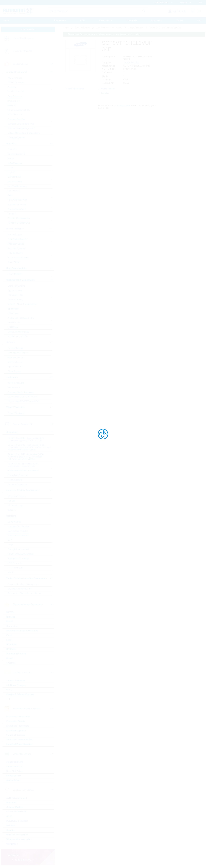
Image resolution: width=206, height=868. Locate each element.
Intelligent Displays (16, 685)
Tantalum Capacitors (17, 484)
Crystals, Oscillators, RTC (20, 589)
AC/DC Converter (16, 82)
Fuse (9, 640)
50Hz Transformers (17, 496)
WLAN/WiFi (12, 844)
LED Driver (13, 327)
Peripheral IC (14, 191)
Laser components (16, 286)
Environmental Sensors (19, 353)
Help (199, 20)
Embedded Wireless (16, 812)
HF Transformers (16, 505)
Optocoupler (13, 309)
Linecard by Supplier (22, 51)
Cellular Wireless (15, 807)
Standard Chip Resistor (19, 526)
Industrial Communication (19, 740)
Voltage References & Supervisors (24, 133)
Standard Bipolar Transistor (20, 392)
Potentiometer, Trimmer (19, 559)
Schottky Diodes (15, 253)
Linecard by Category (23, 38)
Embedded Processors (18, 726)
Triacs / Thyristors (16, 413)
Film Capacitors (15, 480)
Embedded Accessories (18, 717)
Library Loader (123, 106)
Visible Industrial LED (18, 336)
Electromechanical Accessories (22, 631)
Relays (10, 658)
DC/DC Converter (16, 92)
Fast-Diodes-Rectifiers (18, 239)
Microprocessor (15, 182)
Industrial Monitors (16, 681)
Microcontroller (15, 177)
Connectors (12, 626)
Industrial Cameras (16, 735)
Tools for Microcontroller (19, 218)
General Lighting (15, 300)
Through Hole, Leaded (18, 549)
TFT (8, 699)
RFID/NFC (11, 826)
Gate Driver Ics (15, 96)
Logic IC (12, 172)
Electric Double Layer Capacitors (23, 471)
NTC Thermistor (15, 563)
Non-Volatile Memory (18, 186)
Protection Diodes (16, 244)
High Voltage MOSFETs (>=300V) (23, 401)
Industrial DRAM (15, 762)
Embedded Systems (16, 730)
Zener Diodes (14, 262)
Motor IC (12, 105)
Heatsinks (11, 649)
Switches (11, 663)
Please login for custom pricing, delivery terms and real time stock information (104, 34)
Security (11, 830)
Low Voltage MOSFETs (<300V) (23, 397)
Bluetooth (11, 803)
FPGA (11, 168)
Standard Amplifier (16, 119)
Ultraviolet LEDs (15, 295)
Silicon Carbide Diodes (18, 258)
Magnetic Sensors (16, 357)
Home (7, 20)
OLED (9, 690)
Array (10, 545)
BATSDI (10, 612)
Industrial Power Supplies (19, 744)
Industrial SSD (14, 776)
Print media (156, 20)
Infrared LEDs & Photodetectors (23, 304)
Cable (9, 622)
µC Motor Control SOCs (19, 223)
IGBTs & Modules (16, 383)
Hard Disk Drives (15, 771)
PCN (83, 20)
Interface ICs (14, 101)
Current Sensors (15, 348)
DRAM (11, 159)
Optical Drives (14, 780)
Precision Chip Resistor (19, 536)
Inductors (12, 510)
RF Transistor (14, 388)
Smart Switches (15, 115)
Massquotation (106, 20)
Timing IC (12, 214)
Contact (179, 20)
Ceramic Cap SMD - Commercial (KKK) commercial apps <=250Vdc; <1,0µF (26, 439)
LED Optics (13, 313)
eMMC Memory (15, 163)
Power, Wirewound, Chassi (20, 554)
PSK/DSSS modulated (17, 821)
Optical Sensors (15, 367)
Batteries (11, 617)
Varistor (11, 572)
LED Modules (14, 323)
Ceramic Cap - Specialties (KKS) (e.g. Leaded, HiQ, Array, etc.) (23, 465)
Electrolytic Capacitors (18, 475)
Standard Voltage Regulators (21, 128)
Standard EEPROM (17, 205)
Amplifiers (12, 87)
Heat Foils (11, 644)
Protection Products (16, 654)
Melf (10, 540)
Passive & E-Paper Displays (20, 694)
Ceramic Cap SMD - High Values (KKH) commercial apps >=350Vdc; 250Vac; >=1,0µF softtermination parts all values (29, 447)
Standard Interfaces (17, 209)
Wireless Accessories (17, 835)
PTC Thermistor (15, 568)
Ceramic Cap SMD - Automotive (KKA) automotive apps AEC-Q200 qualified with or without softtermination (26, 457)
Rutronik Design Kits (17, 200)
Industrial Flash (14, 767)
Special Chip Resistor (18, 531)
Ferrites (11, 501)
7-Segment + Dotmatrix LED (21, 318)
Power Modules (15, 274)
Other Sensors (15, 371)
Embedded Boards (16, 721)
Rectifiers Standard (17, 248)
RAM (10, 195)
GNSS (9, 816)
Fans (9, 635)
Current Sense (15, 522)
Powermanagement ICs (19, 110)
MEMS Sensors (15, 362)
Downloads (132, 20)
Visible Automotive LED (19, 332)
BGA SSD (12, 149)
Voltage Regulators (17, 138)
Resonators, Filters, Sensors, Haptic (25, 593)
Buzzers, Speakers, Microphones (23, 584)
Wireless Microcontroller (19, 839)
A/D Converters (15, 78)
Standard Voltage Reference (21, 124)
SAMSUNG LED (131, 62)
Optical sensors (15, 290)
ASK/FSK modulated (17, 798)
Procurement (60, 20)
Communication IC (16, 154)
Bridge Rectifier (15, 235)
